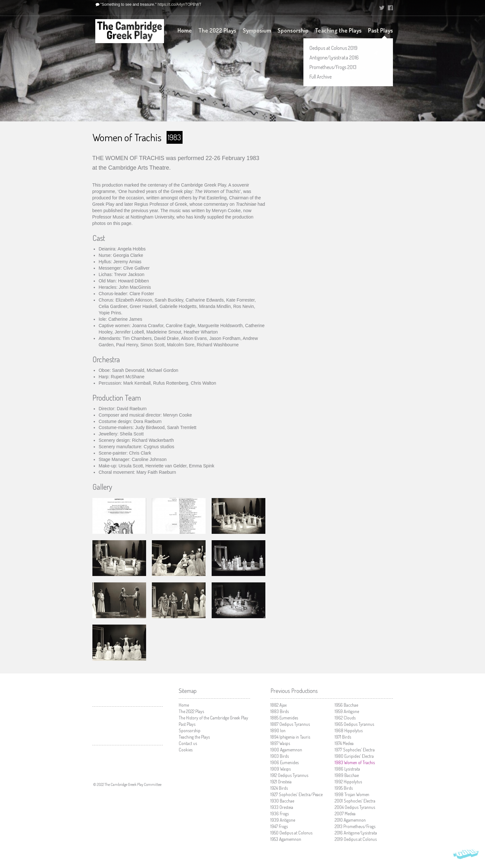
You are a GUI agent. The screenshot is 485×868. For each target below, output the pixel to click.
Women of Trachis (355, 762)
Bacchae (282, 801)
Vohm (466, 855)
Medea (344, 743)
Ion (278, 730)
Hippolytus (349, 730)
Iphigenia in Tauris (290, 737)
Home (185, 30)
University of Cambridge (356, 8)
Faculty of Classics (128, 759)
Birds (280, 711)
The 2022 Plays (217, 30)
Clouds (345, 718)
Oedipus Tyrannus (290, 724)
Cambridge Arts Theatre (128, 726)
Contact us (188, 743)
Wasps (280, 743)
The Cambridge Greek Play (130, 31)
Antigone (283, 820)
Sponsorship (293, 30)
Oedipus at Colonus (291, 833)
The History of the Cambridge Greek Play (213, 718)
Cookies (186, 750)
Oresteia (281, 782)
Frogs (280, 814)
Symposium (257, 30)
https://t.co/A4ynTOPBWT (180, 4)
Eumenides (284, 718)
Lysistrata (347, 769)
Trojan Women (352, 794)
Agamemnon (286, 750)
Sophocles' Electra (355, 750)
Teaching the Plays (338, 30)
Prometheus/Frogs (355, 826)
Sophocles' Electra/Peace (297, 794)
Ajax (279, 705)
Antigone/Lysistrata (356, 833)
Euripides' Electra (354, 756)
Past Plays (380, 30)
